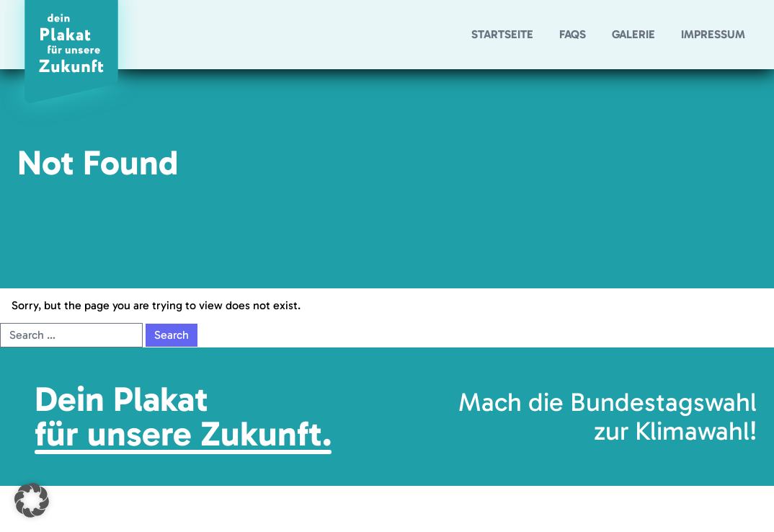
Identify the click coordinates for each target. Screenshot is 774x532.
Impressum (713, 34)
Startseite (502, 34)
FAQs (573, 34)
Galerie (633, 34)
